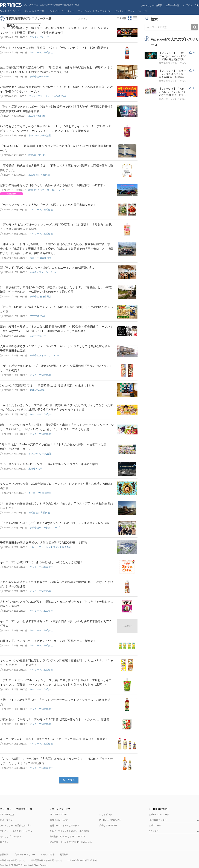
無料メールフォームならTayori (64, 826)
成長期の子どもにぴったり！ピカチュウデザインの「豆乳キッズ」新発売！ (48, 641)
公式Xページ (155, 826)
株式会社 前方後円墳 (39, 175)
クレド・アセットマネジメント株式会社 (50, 547)
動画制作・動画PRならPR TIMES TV (67, 837)
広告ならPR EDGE (108, 826)
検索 (195, 27)
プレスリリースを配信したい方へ (16, 831)
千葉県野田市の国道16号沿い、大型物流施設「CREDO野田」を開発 (43, 543)
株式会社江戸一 (38, 336)
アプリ (41, 11)
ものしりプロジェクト (11, 837)
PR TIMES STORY (59, 815)
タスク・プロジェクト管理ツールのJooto (69, 831)
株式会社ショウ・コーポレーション (47, 190)
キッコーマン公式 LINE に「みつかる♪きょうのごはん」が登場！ (41, 562)
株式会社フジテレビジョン (173, 63)
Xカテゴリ (154, 831)
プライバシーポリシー (24, 855)
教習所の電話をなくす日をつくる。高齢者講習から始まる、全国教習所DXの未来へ (53, 185)
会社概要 (4, 855)
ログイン (188, 5)
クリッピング (106, 815)
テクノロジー (14, 11)
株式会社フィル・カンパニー (45, 355)
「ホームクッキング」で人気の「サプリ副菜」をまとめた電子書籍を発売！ (48, 205)
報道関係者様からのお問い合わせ (46, 860)
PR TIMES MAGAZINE (110, 820)
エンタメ (52, 11)
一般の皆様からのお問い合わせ (82, 860)
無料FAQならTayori (59, 820)
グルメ (131, 11)
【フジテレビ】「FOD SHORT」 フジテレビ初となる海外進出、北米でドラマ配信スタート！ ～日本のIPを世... (173, 92)
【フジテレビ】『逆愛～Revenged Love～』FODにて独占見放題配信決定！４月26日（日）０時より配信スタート (173, 56)
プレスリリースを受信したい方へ (16, 826)
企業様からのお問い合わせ (13, 860)
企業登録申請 (173, 5)
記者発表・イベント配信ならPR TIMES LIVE (71, 842)
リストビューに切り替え (135, 18)
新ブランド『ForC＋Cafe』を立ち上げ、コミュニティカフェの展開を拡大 (47, 268)
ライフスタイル (103, 11)
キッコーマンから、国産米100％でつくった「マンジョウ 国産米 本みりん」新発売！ (54, 739)
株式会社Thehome (39, 77)
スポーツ (142, 11)
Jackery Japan (37, 390)
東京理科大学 (35, 469)
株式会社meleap (37, 116)
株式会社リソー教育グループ (45, 528)
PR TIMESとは (7, 815)
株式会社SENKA (37, 155)
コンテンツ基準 (47, 855)
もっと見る (69, 780)
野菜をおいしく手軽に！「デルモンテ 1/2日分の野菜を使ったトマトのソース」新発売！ (56, 719)
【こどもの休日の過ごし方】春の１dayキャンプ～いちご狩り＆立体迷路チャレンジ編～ (56, 523)
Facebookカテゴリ (158, 820)
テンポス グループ (39, 37)
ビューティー (67, 11)
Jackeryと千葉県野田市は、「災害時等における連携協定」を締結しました (47, 386)
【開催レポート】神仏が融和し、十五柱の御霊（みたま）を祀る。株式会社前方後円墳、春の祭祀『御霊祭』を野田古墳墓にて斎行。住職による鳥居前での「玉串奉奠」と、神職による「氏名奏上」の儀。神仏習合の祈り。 (57, 249)
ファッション (85, 11)
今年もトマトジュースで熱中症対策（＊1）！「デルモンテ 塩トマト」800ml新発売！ (55, 48)
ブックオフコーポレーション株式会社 (48, 96)
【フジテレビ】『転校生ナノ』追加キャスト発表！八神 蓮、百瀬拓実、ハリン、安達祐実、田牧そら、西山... (173, 74)
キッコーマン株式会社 (41, 52)
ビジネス (119, 11)
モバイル (29, 11)
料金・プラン (6, 820)
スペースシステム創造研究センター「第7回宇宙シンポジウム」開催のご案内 (49, 464)
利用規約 (64, 855)
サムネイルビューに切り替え (130, 18)
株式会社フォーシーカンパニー (46, 272)
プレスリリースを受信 (151, 5)
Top (2, 11)
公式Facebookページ (159, 815)
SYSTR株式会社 (38, 316)
